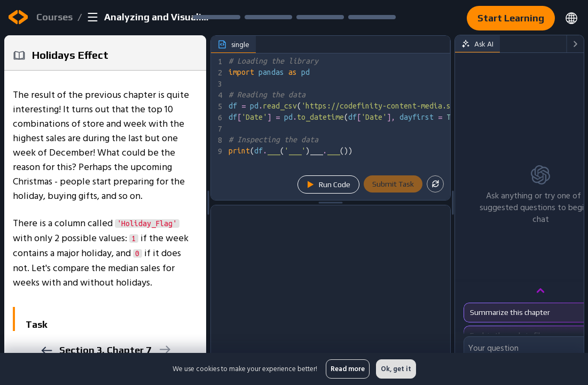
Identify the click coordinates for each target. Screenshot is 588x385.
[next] (164, 349)
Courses (54, 17)
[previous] (46, 351)
